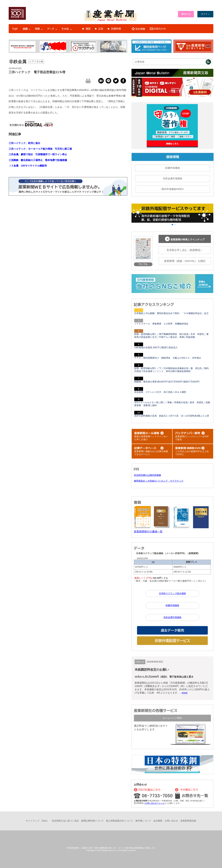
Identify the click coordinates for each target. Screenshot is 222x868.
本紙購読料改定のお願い (152, 670)
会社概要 (158, 821)
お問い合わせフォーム (155, 803)
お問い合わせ (171, 821)
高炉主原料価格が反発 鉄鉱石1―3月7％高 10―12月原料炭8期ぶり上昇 (172, 416)
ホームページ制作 (172, 718)
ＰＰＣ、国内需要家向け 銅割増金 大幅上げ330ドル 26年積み (168, 358)
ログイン (205, 14)
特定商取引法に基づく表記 (65, 821)
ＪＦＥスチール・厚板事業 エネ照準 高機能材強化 (161, 324)
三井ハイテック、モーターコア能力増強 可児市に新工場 (40, 149)
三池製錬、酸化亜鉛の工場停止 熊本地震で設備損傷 (38, 160)
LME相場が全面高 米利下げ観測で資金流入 (156, 348)
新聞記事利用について (92, 821)
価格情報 (173, 157)
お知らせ (140, 662)
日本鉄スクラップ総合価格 (172, 593)
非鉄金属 (18, 62)
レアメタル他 (36, 62)
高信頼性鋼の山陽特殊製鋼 (147, 475)
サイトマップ (33, 821)
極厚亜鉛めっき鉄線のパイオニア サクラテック (159, 481)
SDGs (45, 821)
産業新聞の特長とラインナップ (185, 239)
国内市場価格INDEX (173, 189)
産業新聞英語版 (188, 821)
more (185, 693)
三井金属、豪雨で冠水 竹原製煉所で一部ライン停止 (38, 154)
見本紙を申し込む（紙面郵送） (185, 250)
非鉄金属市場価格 (173, 178)
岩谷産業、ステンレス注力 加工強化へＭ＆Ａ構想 (160, 392)
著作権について (143, 821)
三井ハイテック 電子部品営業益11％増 (37, 72)
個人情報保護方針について (119, 821)
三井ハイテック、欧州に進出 (24, 143)
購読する (186, 14)
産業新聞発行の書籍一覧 (148, 531)
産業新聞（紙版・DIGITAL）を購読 (185, 261)
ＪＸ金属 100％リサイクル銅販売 (28, 166)
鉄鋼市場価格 (173, 168)
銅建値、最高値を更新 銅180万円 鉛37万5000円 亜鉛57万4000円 (167, 382)
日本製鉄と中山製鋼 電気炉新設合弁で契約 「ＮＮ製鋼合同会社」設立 (171, 313)
